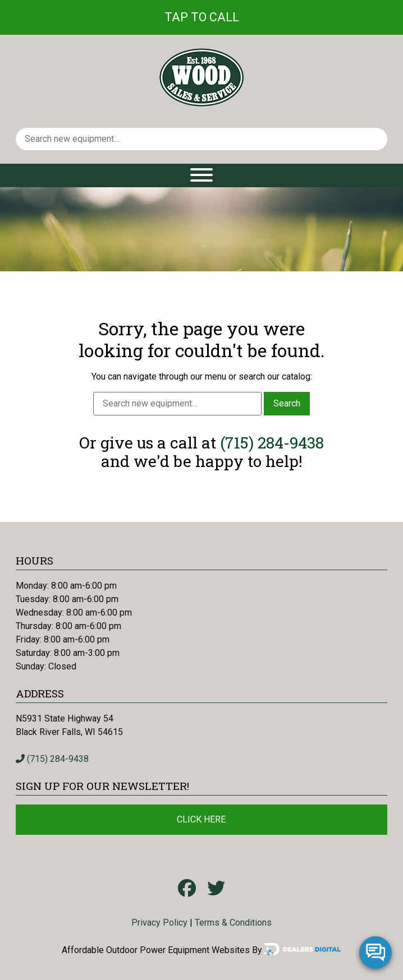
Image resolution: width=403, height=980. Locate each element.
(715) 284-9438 (272, 443)
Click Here (201, 819)
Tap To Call (202, 17)
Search (287, 403)
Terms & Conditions (233, 923)
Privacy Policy (159, 923)
